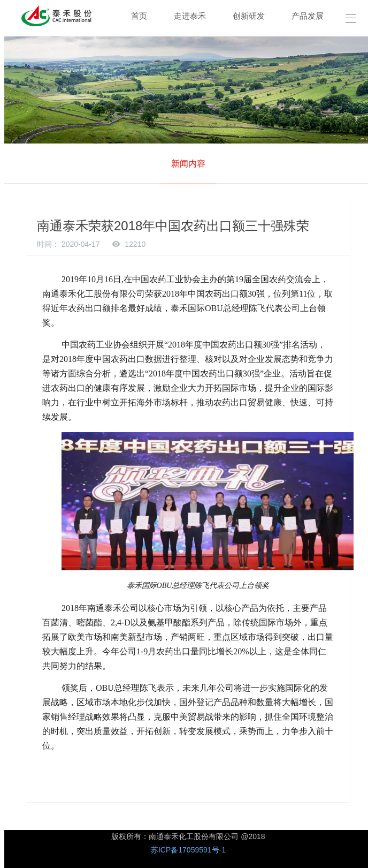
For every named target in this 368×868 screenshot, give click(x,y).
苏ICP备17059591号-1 (188, 850)
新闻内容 (188, 164)
